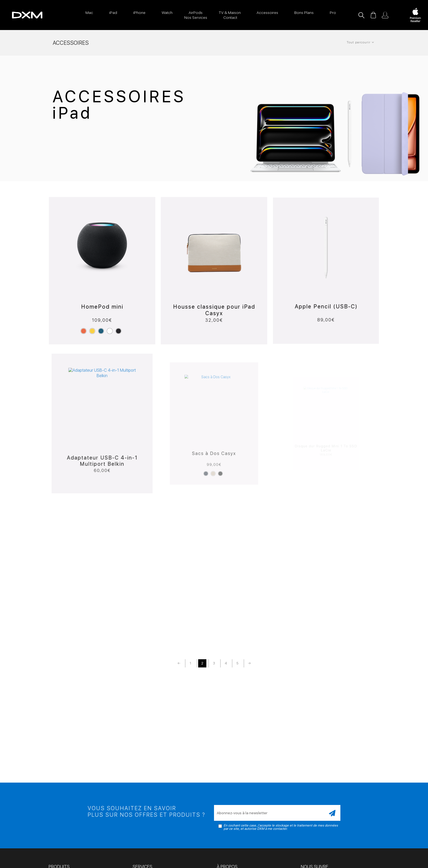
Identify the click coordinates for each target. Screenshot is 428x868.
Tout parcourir (359, 42)
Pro (333, 13)
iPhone (139, 13)
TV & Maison (230, 13)
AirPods (196, 13)
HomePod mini (102, 305)
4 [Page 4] (226, 663)
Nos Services (196, 17)
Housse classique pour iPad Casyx (214, 303)
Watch (167, 13)
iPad (113, 13)
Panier (373, 15)
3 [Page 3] (214, 663)
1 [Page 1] (191, 663)
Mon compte (385, 15)
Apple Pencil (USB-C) (326, 293)
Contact (230, 17)
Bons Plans (304, 13)
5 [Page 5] (237, 663)
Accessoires (267, 13)
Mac (89, 13)
